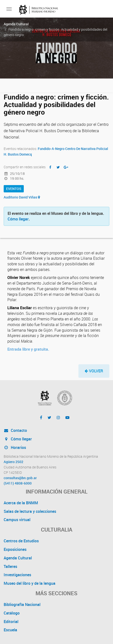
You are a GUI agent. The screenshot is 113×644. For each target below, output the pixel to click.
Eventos (14, 189)
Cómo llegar (18, 219)
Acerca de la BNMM (21, 503)
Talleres (10, 566)
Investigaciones (17, 575)
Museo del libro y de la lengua (30, 583)
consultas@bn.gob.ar (20, 478)
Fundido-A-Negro (51, 149)
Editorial (11, 622)
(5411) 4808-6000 (18, 483)
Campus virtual (17, 520)
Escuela (10, 630)
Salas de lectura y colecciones (30, 511)
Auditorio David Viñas (22, 197)
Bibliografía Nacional (22, 604)
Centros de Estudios (21, 541)
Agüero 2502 (13, 462)
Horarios (15, 447)
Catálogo (12, 613)
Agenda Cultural (16, 24)
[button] (94, 371)
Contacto (15, 430)
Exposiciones (15, 549)
